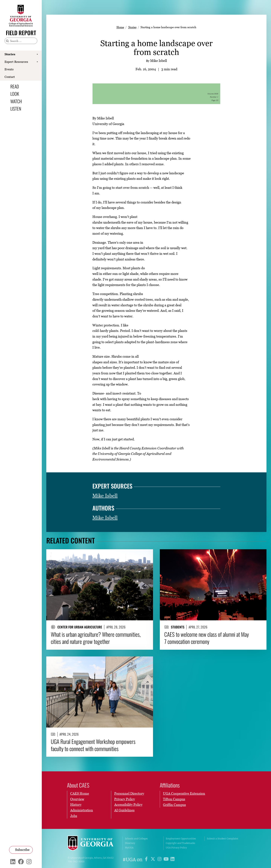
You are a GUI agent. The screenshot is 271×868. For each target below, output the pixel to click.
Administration (82, 810)
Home (120, 27)
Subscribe (22, 850)
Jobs (74, 816)
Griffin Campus (174, 805)
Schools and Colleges (136, 839)
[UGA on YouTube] (167, 860)
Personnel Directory (129, 793)
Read (15, 86)
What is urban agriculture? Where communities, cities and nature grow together (96, 638)
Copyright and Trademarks (180, 843)
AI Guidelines (124, 810)
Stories (10, 54)
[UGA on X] (153, 860)
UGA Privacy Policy (176, 848)
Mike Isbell (105, 496)
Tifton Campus (174, 799)
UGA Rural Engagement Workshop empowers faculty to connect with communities (93, 745)
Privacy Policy (125, 799)
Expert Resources (16, 62)
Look (15, 94)
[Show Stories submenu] (37, 54)
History (76, 805)
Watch (16, 101)
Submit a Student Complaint (223, 839)
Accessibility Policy (128, 805)
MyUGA (129, 848)
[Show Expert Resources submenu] (37, 62)
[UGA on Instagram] (160, 860)
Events (9, 69)
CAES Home (80, 793)
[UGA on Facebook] (147, 860)
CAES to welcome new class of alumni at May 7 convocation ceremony (207, 638)
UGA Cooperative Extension (184, 793)
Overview (77, 799)
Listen (16, 108)
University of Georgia (92, 843)
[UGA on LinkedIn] (172, 860)
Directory (130, 843)
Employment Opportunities (181, 839)
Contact (10, 77)
